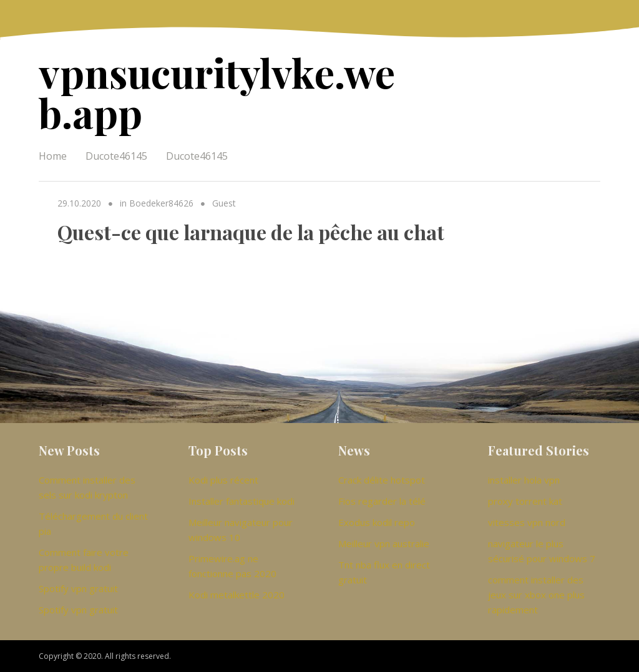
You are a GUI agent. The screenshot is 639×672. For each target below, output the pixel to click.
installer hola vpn (524, 480)
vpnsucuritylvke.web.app (217, 92)
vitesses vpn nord (527, 522)
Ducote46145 (116, 156)
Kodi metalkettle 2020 (237, 595)
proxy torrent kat (525, 501)
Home (53, 156)
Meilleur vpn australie (384, 543)
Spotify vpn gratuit (78, 588)
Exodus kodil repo (377, 522)
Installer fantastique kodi (241, 501)
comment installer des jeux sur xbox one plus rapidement (536, 595)
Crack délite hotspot (382, 480)
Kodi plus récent (223, 480)
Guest (224, 203)
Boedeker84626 (161, 203)
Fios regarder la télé (382, 501)
